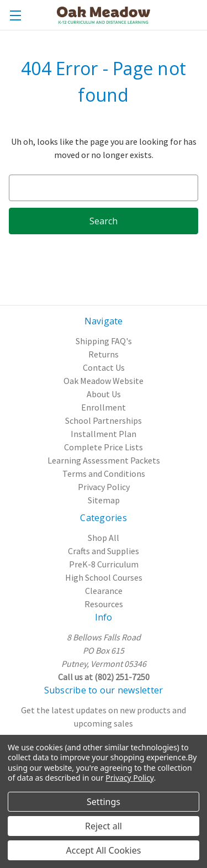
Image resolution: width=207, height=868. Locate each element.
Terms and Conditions (104, 474)
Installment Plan (104, 434)
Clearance (104, 591)
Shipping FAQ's (104, 341)
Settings (104, 802)
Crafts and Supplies (104, 551)
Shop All (104, 538)
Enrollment (104, 407)
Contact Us (104, 367)
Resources (104, 604)
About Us (104, 394)
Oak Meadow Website (104, 381)
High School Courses (104, 577)
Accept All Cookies (104, 850)
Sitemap (104, 500)
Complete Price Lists (104, 447)
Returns (104, 354)
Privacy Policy (104, 487)
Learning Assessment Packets (104, 460)
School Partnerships (104, 420)
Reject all (104, 826)
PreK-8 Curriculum (104, 564)
